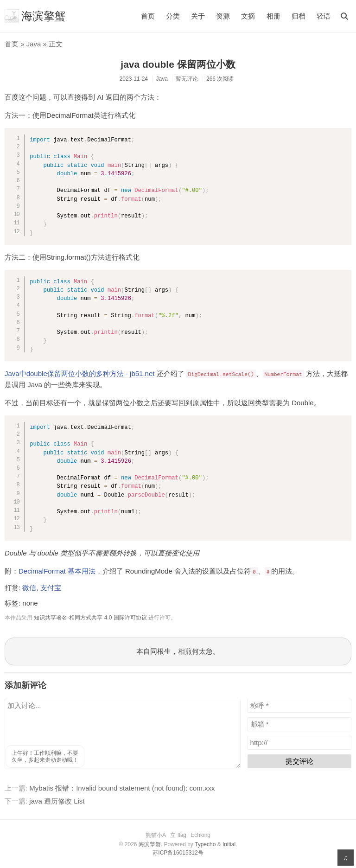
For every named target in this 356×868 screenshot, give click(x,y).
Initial (229, 844)
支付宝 (51, 588)
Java (34, 44)
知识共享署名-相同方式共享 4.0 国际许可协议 (90, 618)
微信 (29, 588)
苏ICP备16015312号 (178, 853)
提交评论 (299, 761)
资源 (223, 16)
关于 (198, 16)
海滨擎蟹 (35, 16)
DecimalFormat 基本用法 (57, 571)
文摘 (248, 16)
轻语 (324, 16)
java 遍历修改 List (57, 801)
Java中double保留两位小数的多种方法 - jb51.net (79, 373)
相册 (273, 16)
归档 (299, 16)
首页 (148, 16)
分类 (173, 16)
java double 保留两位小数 (178, 64)
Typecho (205, 844)
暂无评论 (187, 79)
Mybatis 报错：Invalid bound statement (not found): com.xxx (122, 788)
